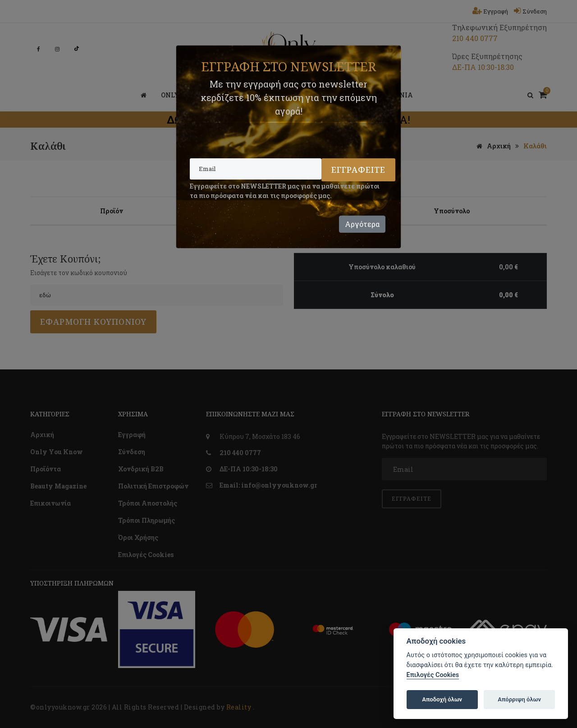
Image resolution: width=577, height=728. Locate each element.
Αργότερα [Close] (362, 224)
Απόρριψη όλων (519, 699)
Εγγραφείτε (358, 170)
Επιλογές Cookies (433, 675)
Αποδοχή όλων (442, 699)
